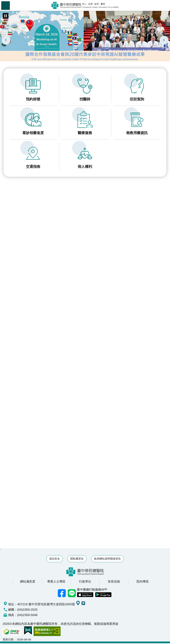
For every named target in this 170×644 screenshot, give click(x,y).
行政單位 (85, 582)
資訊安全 (55, 559)
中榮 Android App (103, 596)
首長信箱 (114, 582)
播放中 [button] (6, 16)
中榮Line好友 (72, 594)
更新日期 (8, 640)
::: (1, 11)
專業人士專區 (56, 582)
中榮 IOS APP (85, 596)
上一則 (6, 40)
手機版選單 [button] (6, 6)
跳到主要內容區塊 (2, 2)
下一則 (164, 40)
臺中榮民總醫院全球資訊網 (85, 5)
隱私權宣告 (77, 559)
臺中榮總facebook (62, 594)
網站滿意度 (28, 582)
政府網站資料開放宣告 (107, 559)
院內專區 (143, 582)
